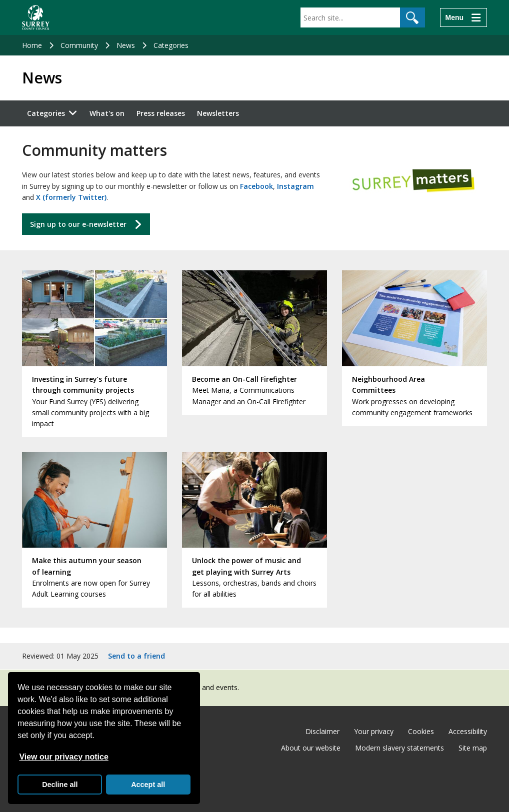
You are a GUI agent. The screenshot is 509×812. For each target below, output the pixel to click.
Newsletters (218, 113)
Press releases (161, 113)
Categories (171, 45)
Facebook (256, 186)
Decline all (60, 785)
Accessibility (468, 731)
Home (32, 45)
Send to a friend (136, 656)
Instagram (295, 186)
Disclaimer (322, 731)
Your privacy (374, 731)
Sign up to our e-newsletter (78, 224)
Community (79, 45)
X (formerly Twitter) (71, 197)
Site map (473, 748)
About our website (311, 748)
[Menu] (463, 17)
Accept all (148, 785)
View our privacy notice (63, 757)
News (126, 45)
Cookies (421, 731)
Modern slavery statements (399, 748)
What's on (107, 113)
